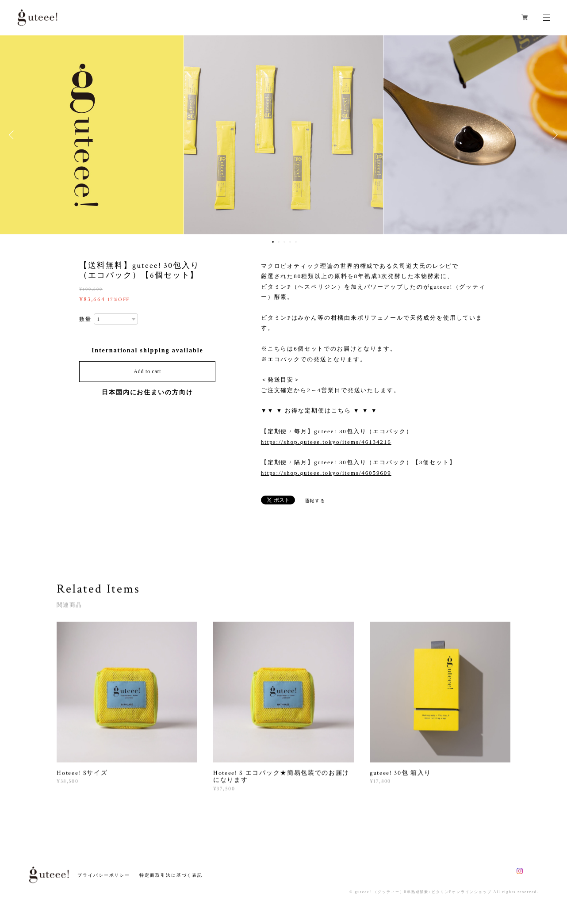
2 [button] (279, 242)
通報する (315, 501)
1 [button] (273, 242)
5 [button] (296, 242)
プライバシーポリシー (104, 875)
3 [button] (284, 242)
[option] (283, 135)
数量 (85, 319)
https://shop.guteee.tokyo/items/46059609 (326, 473)
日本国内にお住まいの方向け (147, 392)
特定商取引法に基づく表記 (171, 875)
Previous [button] (13, 135)
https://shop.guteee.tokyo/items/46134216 (326, 442)
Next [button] (554, 135)
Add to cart (147, 371)
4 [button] (290, 242)
